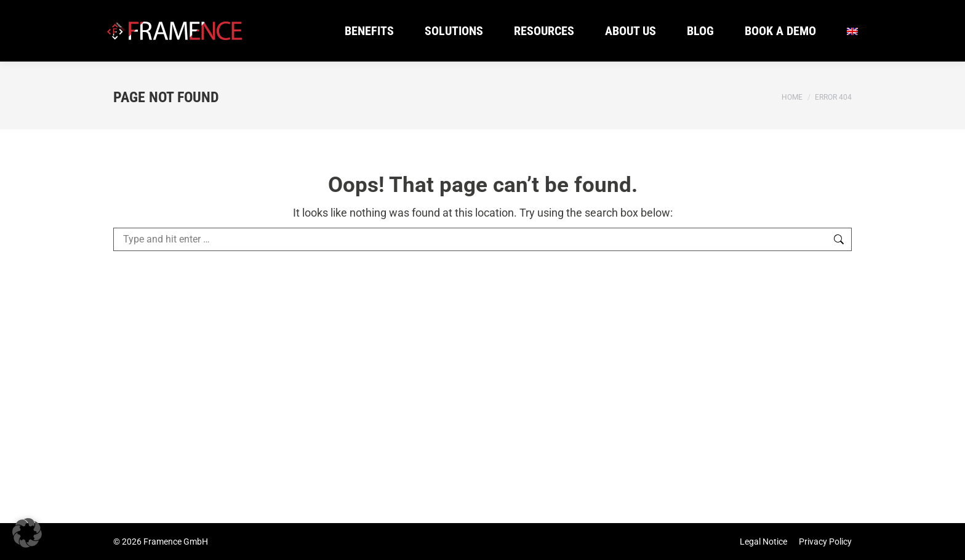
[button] (27, 533)
